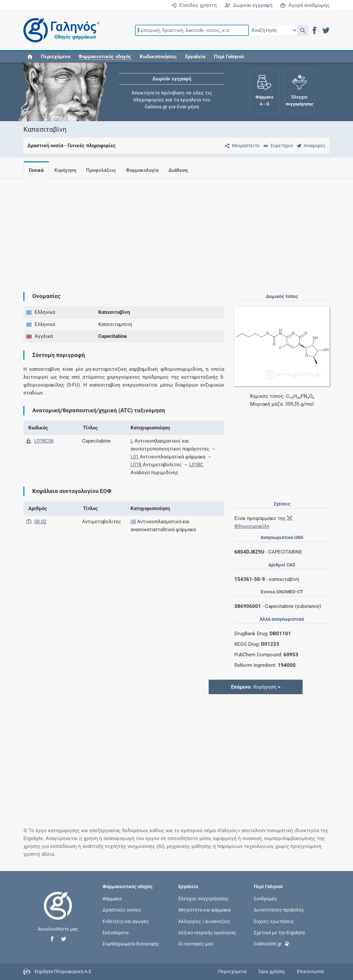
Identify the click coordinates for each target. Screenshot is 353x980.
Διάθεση (183, 170)
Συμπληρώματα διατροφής (131, 943)
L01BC (196, 465)
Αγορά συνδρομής (305, 5)
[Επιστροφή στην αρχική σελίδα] (58, 912)
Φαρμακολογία (146, 170)
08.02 (40, 522)
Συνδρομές (265, 899)
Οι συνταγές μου (196, 943)
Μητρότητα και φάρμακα (204, 910)
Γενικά (36, 170)
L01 (134, 457)
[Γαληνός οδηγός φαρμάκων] (60, 30)
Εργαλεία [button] (195, 57)
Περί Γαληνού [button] (229, 57)
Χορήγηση (66, 170)
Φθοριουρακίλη (252, 526)
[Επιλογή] (273, 30)
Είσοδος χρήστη (194, 5)
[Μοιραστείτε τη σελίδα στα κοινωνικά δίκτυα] (241, 146)
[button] (303, 30)
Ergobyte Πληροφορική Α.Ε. (64, 971)
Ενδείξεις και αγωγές (126, 921)
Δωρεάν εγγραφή (249, 5)
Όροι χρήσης (272, 971)
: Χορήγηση (256, 687)
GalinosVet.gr (272, 943)
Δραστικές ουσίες (122, 910)
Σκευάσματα (116, 932)
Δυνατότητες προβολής (279, 910)
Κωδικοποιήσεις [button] (158, 57)
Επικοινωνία (310, 971)
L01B (136, 465)
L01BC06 (44, 441)
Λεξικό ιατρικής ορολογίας (207, 932)
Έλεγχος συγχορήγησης (204, 899)
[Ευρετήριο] (277, 146)
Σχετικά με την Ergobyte (279, 932)
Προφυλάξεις (104, 170)
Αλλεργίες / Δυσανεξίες (204, 921)
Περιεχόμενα (56, 57)
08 (133, 522)
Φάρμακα (112, 899)
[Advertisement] (177, 230)
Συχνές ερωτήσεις (274, 921)
